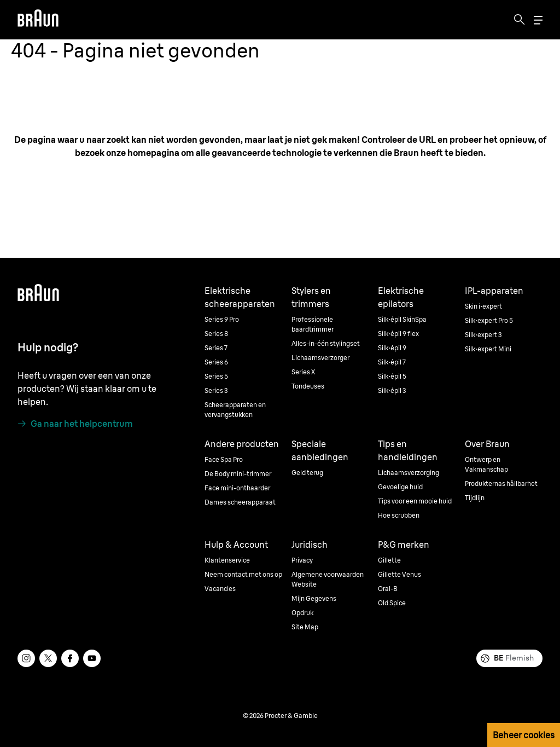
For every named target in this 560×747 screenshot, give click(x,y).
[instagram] (26, 658)
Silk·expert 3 (483, 335)
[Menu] (538, 20)
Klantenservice (227, 560)
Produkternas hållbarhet (501, 483)
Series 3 (216, 390)
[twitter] (48, 658)
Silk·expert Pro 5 (489, 320)
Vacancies (220, 589)
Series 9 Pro (222, 319)
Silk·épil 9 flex (398, 334)
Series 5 (216, 376)
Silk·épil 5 (392, 376)
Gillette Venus (399, 574)
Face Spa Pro (224, 459)
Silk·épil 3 (392, 390)
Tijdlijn (475, 498)
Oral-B (388, 589)
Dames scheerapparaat (240, 502)
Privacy (302, 560)
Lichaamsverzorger (320, 358)
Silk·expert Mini (488, 349)
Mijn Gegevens (314, 598)
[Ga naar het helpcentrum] (75, 424)
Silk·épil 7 (392, 362)
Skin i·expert (483, 306)
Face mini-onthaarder (237, 488)
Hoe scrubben (399, 515)
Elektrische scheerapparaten (240, 297)
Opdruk (302, 613)
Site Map (305, 627)
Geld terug (307, 473)
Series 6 (216, 362)
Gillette (389, 560)
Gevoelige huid (400, 487)
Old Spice (392, 603)
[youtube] (92, 658)
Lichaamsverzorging (409, 473)
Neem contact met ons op (243, 574)
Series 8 (216, 334)
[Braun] (38, 20)
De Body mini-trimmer (238, 474)
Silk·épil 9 (392, 348)
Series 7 (216, 348)
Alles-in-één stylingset (326, 343)
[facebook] (70, 658)
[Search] (520, 20)
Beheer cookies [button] (524, 735)
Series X (303, 372)
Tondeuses (308, 386)
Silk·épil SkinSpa (402, 319)
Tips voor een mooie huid (415, 501)
